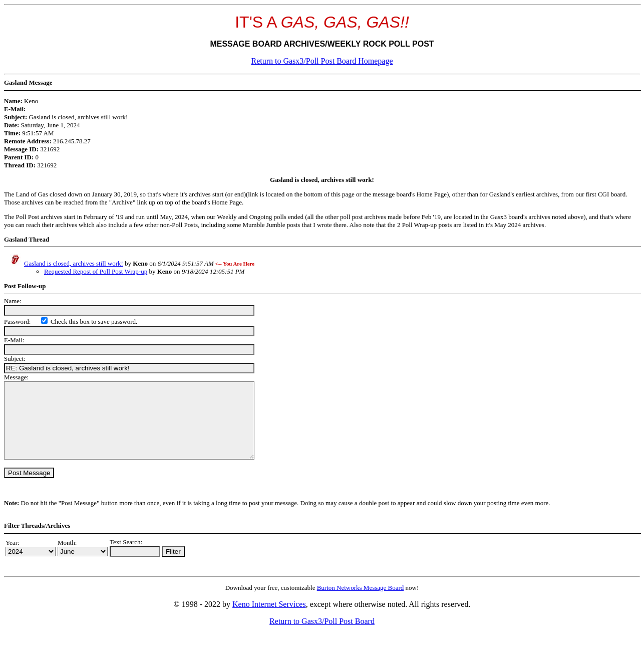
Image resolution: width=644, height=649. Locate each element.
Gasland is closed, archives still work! (74, 263)
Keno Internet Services (269, 619)
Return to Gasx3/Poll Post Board (322, 636)
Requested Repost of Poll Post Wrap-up (96, 271)
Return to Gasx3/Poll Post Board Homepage (322, 61)
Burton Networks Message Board (361, 603)
